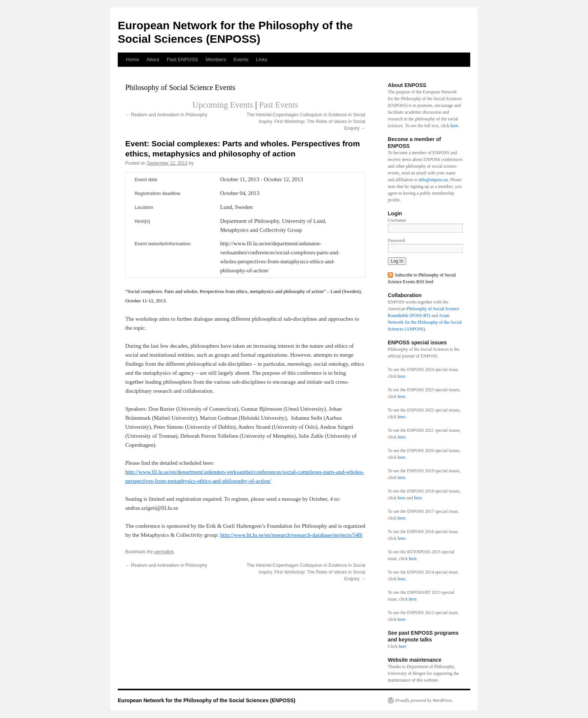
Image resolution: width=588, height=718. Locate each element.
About (153, 59)
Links (261, 59)
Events (241, 59)
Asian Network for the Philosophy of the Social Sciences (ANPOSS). (425, 322)
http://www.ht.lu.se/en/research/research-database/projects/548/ (291, 535)
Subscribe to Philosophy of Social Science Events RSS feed (422, 278)
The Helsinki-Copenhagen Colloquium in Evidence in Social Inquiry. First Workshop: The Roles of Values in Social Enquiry (306, 122)
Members (216, 59)
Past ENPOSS (183, 59)
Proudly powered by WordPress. (424, 700)
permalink (164, 552)
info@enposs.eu (433, 180)
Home (133, 59)
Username (397, 220)
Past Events (279, 105)
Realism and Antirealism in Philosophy (166, 115)
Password (396, 240)
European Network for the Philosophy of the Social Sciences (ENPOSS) (207, 700)
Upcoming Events (223, 105)
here (454, 126)
